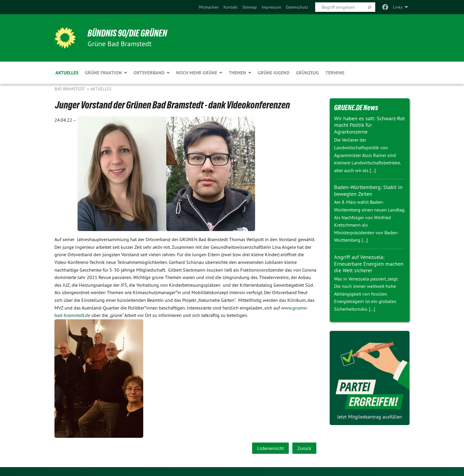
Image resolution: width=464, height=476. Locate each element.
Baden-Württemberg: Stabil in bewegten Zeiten (368, 190)
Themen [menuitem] (237, 73)
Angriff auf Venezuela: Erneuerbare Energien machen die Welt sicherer (369, 264)
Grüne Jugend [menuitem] (274, 73)
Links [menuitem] (398, 7)
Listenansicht (270, 448)
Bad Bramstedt (70, 89)
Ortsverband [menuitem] (149, 73)
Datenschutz (297, 7)
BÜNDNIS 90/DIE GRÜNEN (127, 33)
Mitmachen (209, 7)
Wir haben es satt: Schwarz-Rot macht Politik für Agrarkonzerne (369, 125)
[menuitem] (209, 7)
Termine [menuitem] (335, 73)
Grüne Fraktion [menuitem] (103, 73)
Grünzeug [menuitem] (307, 73)
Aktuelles (101, 89)
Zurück (304, 448)
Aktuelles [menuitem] (67, 73)
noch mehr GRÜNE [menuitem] (197, 73)
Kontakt (231, 7)
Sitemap (250, 7)
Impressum (271, 7)
